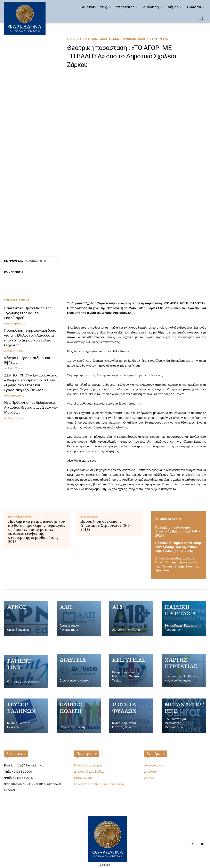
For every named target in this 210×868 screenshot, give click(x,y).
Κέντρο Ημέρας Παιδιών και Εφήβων (27, 360)
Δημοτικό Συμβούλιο (89, 771)
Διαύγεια (151, 771)
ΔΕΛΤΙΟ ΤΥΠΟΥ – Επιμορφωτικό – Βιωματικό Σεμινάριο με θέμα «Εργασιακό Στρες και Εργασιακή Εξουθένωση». (31, 382)
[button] (201, 18)
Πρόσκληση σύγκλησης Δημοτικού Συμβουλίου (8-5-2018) (106, 525)
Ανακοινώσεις (14, 396)
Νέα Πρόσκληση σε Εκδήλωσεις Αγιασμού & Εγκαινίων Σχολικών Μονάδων (31, 407)
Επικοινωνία (16, 754)
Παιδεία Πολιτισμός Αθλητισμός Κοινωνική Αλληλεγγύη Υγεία (118, 39)
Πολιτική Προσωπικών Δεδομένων (99, 784)
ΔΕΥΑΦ (149, 778)
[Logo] (108, 838)
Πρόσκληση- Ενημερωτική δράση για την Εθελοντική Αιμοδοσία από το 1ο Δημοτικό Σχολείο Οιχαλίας (31, 338)
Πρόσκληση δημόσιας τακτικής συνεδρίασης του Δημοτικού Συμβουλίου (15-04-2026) (179, 547)
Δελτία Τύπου (14, 351)
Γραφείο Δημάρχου (88, 765)
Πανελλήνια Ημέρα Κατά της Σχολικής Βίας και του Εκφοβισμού (28, 313)
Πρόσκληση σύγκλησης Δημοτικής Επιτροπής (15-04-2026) (178, 532)
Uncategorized (15, 324)
